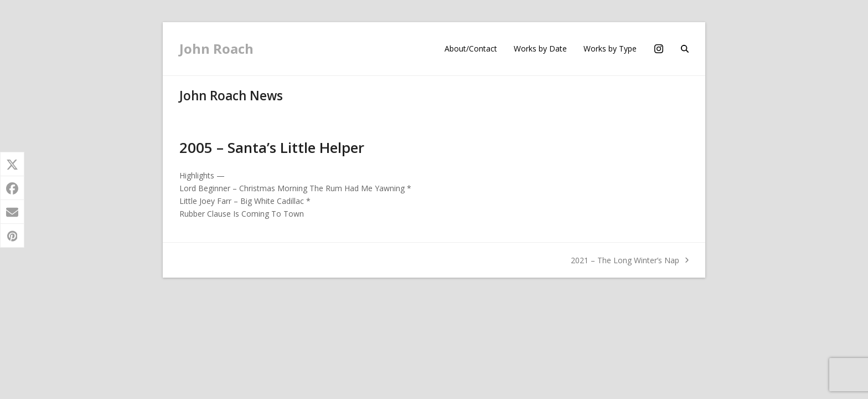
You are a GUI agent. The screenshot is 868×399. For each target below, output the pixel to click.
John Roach (216, 48)
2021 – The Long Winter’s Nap (630, 261)
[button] (685, 49)
